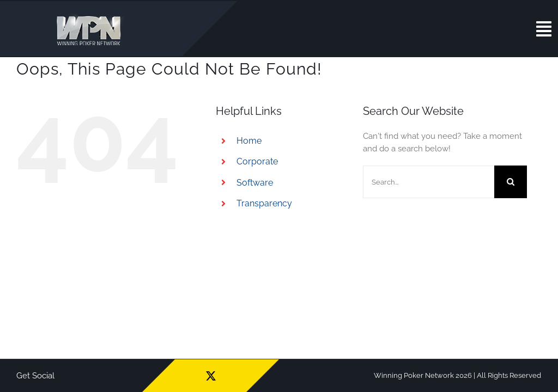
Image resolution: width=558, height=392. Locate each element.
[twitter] (211, 376)
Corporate (257, 161)
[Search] (511, 182)
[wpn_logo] (91, 16)
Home (249, 141)
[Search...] (429, 182)
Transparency (264, 203)
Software (255, 183)
